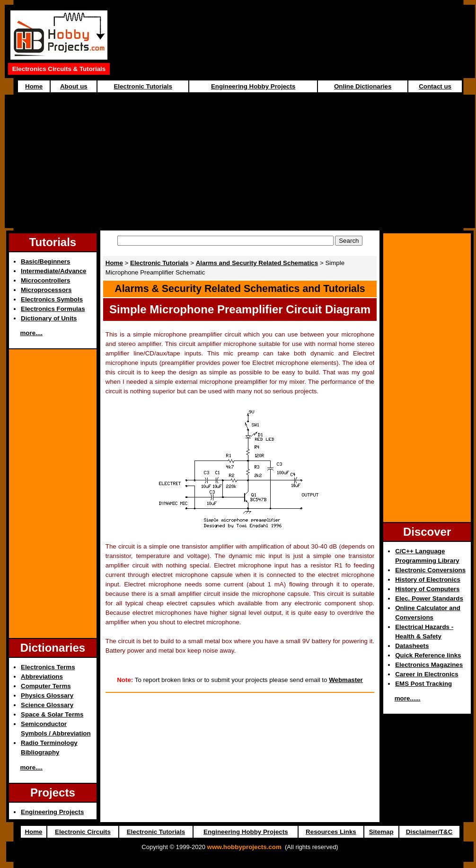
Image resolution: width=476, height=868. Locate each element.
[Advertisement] (240, 161)
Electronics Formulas (53, 309)
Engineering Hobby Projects (253, 86)
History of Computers (427, 589)
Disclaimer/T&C (429, 832)
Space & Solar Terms (52, 714)
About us (74, 86)
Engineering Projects (52, 812)
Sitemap (381, 832)
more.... (31, 333)
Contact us (435, 86)
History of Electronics (428, 580)
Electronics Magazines (429, 665)
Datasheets (412, 646)
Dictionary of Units (49, 318)
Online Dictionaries (363, 86)
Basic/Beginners (45, 261)
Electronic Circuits (83, 832)
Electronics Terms (48, 667)
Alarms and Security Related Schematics (257, 263)
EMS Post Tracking (423, 684)
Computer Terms (46, 686)
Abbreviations (42, 677)
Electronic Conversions (430, 570)
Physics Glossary (47, 695)
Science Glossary (47, 705)
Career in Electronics (427, 674)
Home (34, 86)
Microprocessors (46, 290)
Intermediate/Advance (54, 271)
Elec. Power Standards (429, 598)
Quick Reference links (428, 655)
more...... (408, 698)
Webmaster (346, 680)
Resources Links (331, 832)
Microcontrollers (45, 280)
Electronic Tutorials (143, 86)
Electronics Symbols (52, 299)
